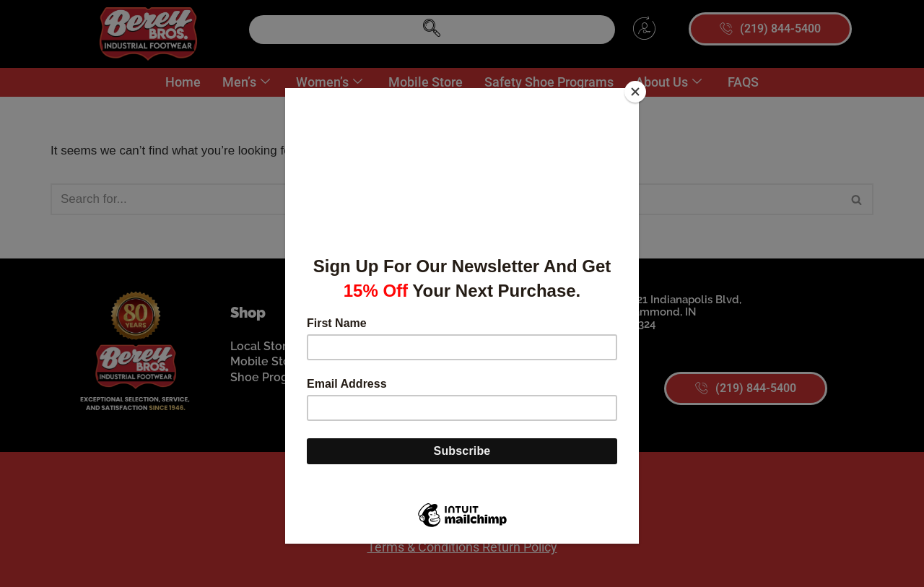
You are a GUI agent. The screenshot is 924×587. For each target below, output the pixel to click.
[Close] (635, 92)
